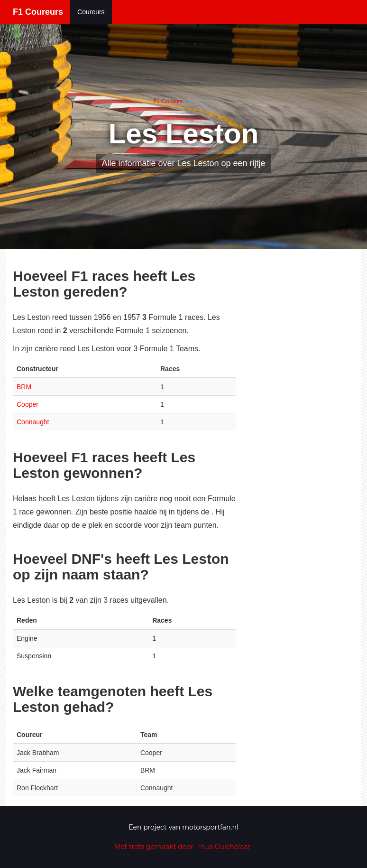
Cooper (28, 404)
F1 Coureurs (38, 12)
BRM (24, 387)
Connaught (33, 422)
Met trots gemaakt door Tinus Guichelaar (183, 847)
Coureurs (91, 12)
